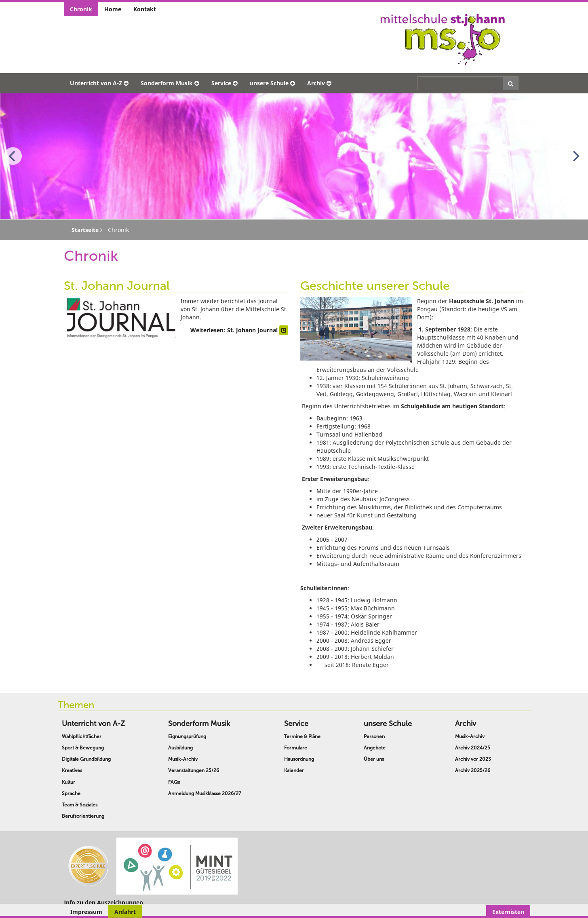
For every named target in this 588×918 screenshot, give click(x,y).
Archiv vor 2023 (473, 759)
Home (113, 9)
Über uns (374, 759)
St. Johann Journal (117, 286)
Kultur (68, 782)
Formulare (296, 748)
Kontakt (145, 9)
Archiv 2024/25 (473, 748)
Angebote (375, 748)
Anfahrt (125, 912)
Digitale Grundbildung (86, 759)
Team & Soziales (80, 805)
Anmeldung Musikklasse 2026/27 (204, 793)
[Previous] (13, 156)
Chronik (81, 9)
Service (224, 83)
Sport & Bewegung (83, 748)
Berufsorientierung (83, 816)
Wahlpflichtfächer (82, 737)
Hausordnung (299, 759)
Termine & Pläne (302, 737)
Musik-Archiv (183, 759)
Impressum (86, 912)
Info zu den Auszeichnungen (103, 902)
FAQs (174, 782)
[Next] (575, 156)
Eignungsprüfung (187, 737)
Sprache (71, 793)
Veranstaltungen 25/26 (194, 770)
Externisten (508, 912)
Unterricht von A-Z (99, 83)
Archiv (319, 83)
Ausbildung (180, 748)
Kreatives (72, 770)
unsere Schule (272, 83)
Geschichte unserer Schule (375, 286)
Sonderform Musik (170, 83)
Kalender (294, 770)
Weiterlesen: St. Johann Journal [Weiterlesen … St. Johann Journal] (239, 330)
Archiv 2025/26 (473, 770)
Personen (374, 737)
